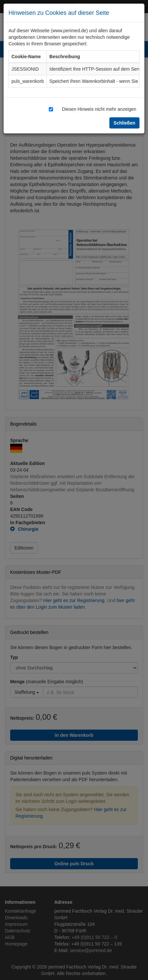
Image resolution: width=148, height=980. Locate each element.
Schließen (124, 123)
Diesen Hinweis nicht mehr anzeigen (99, 109)
